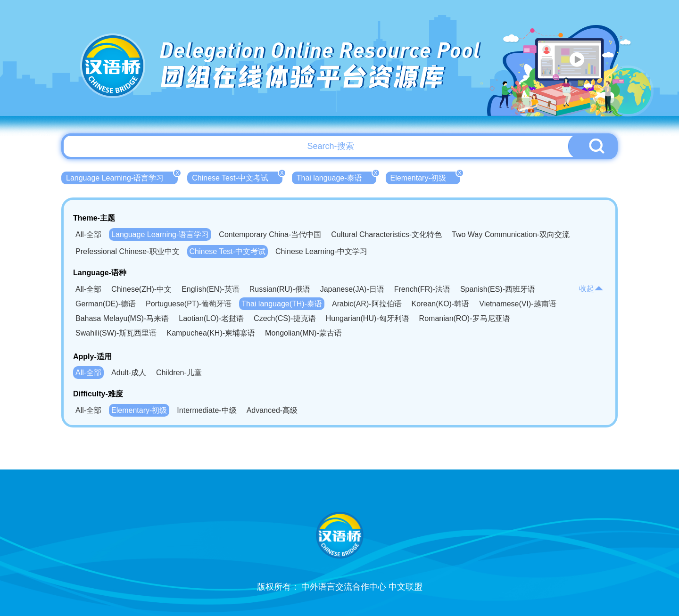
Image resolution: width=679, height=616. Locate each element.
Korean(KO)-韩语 (441, 304)
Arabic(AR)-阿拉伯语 (367, 304)
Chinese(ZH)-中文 (141, 289)
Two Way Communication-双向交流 (511, 234)
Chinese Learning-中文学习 (321, 251)
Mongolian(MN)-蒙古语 (303, 333)
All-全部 (88, 234)
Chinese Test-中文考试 (237, 177)
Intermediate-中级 (207, 410)
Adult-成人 (129, 373)
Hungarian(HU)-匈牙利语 (368, 318)
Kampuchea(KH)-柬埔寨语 (211, 333)
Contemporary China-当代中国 (270, 234)
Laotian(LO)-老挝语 (211, 318)
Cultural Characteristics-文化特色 (386, 234)
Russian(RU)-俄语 (280, 289)
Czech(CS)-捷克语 (285, 318)
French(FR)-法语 (422, 289)
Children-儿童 (179, 373)
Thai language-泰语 (336, 177)
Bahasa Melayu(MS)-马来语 (122, 318)
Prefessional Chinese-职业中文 (128, 251)
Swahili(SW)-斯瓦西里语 (116, 333)
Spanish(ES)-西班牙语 (498, 289)
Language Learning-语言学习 (122, 177)
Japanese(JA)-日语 (352, 289)
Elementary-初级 (425, 177)
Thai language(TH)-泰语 (282, 304)
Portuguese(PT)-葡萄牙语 (189, 304)
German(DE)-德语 (106, 304)
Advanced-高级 (272, 410)
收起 (591, 289)
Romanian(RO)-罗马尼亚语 (465, 318)
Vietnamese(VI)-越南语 (518, 304)
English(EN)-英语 (211, 289)
